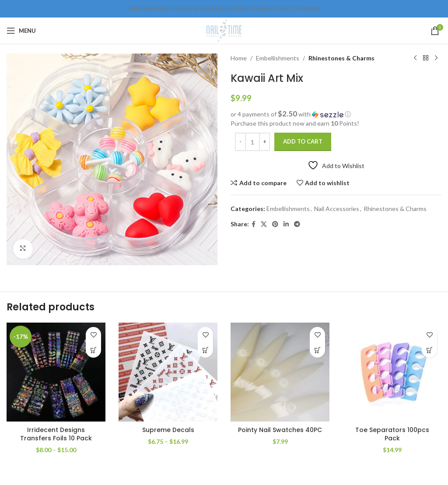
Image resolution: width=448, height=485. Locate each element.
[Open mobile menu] (21, 31)
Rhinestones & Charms (341, 58)
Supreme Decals (168, 430)
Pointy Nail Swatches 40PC (280, 430)
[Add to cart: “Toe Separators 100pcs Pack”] (429, 350)
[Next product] (436, 58)
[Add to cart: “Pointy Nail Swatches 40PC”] (317, 350)
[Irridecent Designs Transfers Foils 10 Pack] (56, 372)
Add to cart (303, 141)
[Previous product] (415, 58)
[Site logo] (224, 30)
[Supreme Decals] (168, 372)
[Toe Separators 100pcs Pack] (392, 372)
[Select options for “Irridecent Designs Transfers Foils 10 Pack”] (93, 350)
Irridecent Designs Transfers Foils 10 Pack (56, 434)
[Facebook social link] (254, 224)
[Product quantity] (252, 142)
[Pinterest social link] (275, 224)
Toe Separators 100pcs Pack (392, 434)
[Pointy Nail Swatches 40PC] (280, 372)
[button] (336, 114)
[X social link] (264, 224)
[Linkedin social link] (286, 224)
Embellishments (278, 58)
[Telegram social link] (297, 224)
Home (239, 58)
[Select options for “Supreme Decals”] (205, 350)
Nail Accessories (337, 209)
